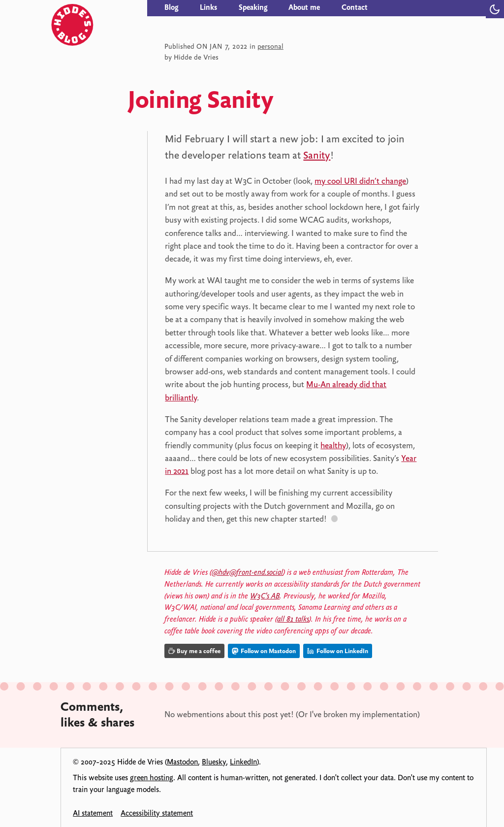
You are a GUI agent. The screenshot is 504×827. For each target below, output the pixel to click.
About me (304, 7)
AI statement (93, 813)
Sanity (317, 155)
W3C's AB (265, 596)
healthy (333, 445)
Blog (171, 7)
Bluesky (214, 762)
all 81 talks (293, 619)
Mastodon (182, 762)
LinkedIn (243, 762)
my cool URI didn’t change (360, 181)
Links (208, 7)
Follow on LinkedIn (338, 651)
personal (270, 46)
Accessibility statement (157, 813)
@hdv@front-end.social (247, 572)
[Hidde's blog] (100, 8)
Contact (355, 7)
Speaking (253, 7)
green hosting (152, 778)
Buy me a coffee (194, 651)
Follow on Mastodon (264, 651)
